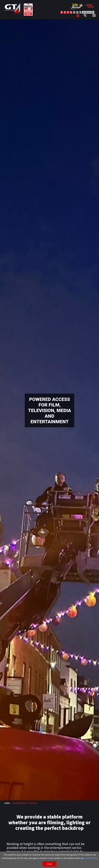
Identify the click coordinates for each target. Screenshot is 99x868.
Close (49, 864)
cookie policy (91, 858)
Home (7, 803)
